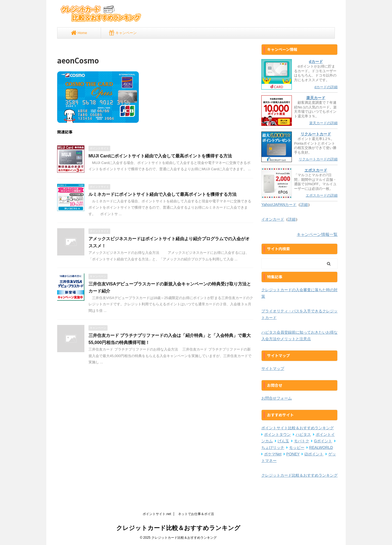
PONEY (293, 454)
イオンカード (273, 219)
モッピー (297, 447)
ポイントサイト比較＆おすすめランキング (298, 428)
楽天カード (316, 98)
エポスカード (316, 170)
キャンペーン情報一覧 (317, 234)
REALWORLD (321, 447)
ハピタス (303, 434)
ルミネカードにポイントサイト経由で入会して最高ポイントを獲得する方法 (163, 194)
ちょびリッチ (273, 447)
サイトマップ (273, 369)
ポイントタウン (277, 434)
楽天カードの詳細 (323, 123)
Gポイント (323, 441)
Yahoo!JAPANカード (279, 205)
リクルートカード (316, 134)
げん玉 (283, 441)
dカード (316, 62)
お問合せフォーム (277, 398)
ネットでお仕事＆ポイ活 (196, 514)
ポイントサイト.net (157, 514)
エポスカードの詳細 (322, 195)
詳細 (304, 205)
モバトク (302, 441)
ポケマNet (273, 454)
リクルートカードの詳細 (318, 159)
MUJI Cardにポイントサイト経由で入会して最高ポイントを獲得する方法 (160, 156)
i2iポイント (314, 454)
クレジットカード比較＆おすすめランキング (299, 475)
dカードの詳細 (326, 87)
